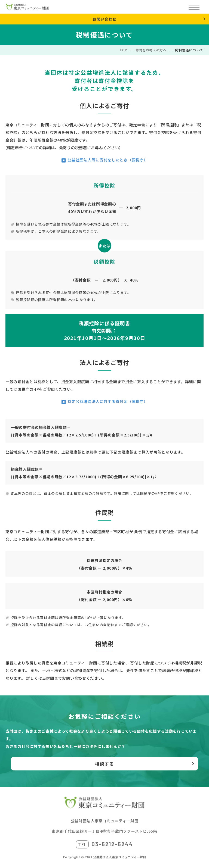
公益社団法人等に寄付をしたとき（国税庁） (107, 160)
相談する (104, 764)
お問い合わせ (104, 19)
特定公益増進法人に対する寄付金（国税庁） (107, 401)
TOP (123, 50)
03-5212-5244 (112, 844)
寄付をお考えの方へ (151, 50)
